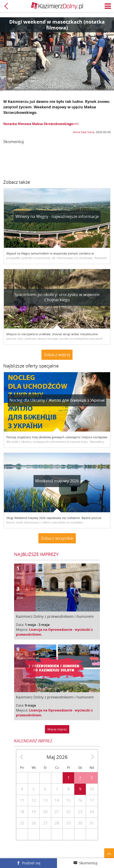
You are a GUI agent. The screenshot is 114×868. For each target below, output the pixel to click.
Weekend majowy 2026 (57, 481)
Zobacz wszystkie (57, 538)
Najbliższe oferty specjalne (31, 366)
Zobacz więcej (57, 355)
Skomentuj (88, 863)
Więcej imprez (57, 729)
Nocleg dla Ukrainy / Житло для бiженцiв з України (57, 400)
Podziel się (31, 863)
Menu (108, 6)
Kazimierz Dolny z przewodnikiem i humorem (55, 616)
